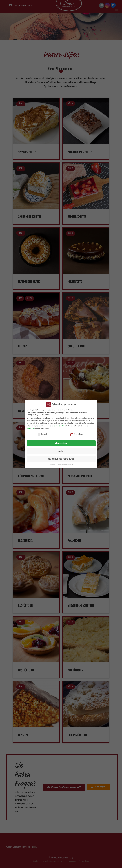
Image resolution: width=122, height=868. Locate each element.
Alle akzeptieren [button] (61, 441)
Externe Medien (77, 432)
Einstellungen (30, 427)
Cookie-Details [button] (52, 463)
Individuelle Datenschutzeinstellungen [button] (61, 457)
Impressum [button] (71, 463)
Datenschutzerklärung (60, 424)
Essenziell (42, 432)
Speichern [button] (61, 449)
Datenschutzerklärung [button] (62, 463)
